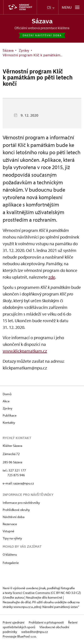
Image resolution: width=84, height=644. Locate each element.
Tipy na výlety (12, 538)
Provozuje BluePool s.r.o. (20, 636)
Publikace (10, 415)
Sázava (42, 21)
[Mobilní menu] (71, 7)
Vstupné (9, 531)
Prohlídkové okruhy (16, 510)
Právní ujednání (14, 622)
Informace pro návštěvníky (21, 503)
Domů (7, 394)
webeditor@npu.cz (34, 632)
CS (51, 7)
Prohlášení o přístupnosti (47, 622)
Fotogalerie (11, 563)
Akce (6, 401)
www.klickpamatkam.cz (25, 351)
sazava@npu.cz (24, 483)
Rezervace (10, 524)
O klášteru (10, 554)
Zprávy (8, 408)
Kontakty (9, 422)
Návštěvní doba (14, 517)
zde (52, 277)
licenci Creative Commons (31, 593)
